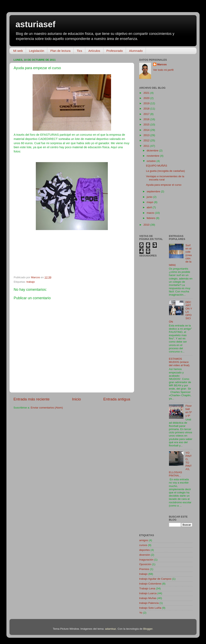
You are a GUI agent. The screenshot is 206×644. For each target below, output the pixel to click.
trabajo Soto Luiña (150, 608)
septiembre (154, 191)
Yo (141, 613)
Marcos (162, 64)
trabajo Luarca (148, 593)
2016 (147, 119)
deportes (145, 550)
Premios (144, 569)
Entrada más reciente (32, 399)
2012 (147, 140)
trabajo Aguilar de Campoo (155, 579)
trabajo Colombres (150, 584)
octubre (152, 161)
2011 (147, 146)
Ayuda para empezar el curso (164, 185)
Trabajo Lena (147, 588)
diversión (145, 555)
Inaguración (146, 560)
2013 (147, 135)
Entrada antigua (117, 399)
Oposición (145, 564)
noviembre (153, 156)
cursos (143, 545)
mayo (150, 202)
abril (150, 207)
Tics (79, 51)
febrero (151, 218)
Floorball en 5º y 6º (189, 411)
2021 (147, 93)
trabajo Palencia (149, 603)
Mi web (18, 51)
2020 (147, 98)
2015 (147, 125)
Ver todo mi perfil (163, 70)
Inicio (76, 399)
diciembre (153, 151)
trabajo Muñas (148, 598)
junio (150, 197)
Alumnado (136, 51)
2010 (147, 225)
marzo (151, 213)
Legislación (37, 51)
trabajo (31, 282)
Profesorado (115, 51)
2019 (147, 103)
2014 (147, 130)
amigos (144, 540)
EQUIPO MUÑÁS (157, 166)
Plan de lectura (60, 51)
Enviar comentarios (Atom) (47, 408)
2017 (147, 114)
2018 (147, 109)
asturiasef (35, 24)
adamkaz (111, 629)
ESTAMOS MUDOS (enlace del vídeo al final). (180, 362)
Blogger (148, 629)
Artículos (94, 51)
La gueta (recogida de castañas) (166, 171)
